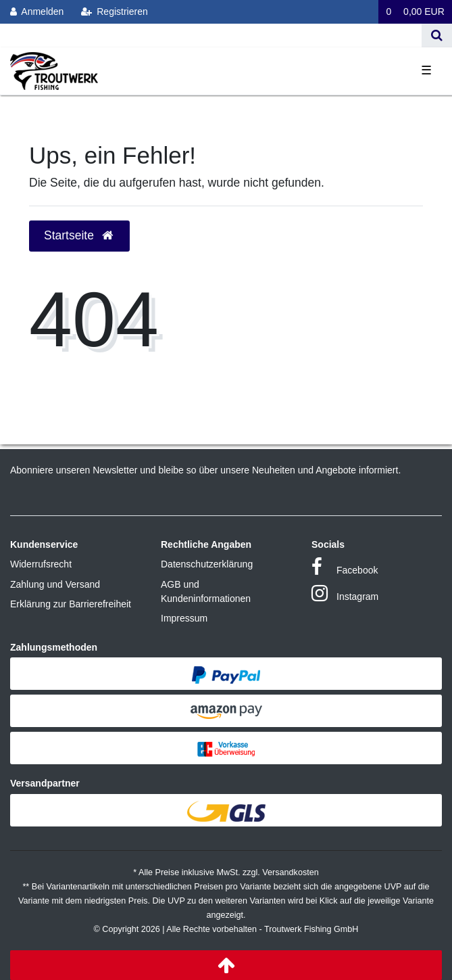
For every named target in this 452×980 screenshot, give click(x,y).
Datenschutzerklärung (207, 564)
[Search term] (211, 36)
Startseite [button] (79, 235)
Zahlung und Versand (55, 584)
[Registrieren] (115, 12)
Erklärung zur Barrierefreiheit (71, 604)
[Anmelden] (37, 12)
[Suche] (437, 36)
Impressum (184, 618)
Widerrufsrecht (41, 564)
